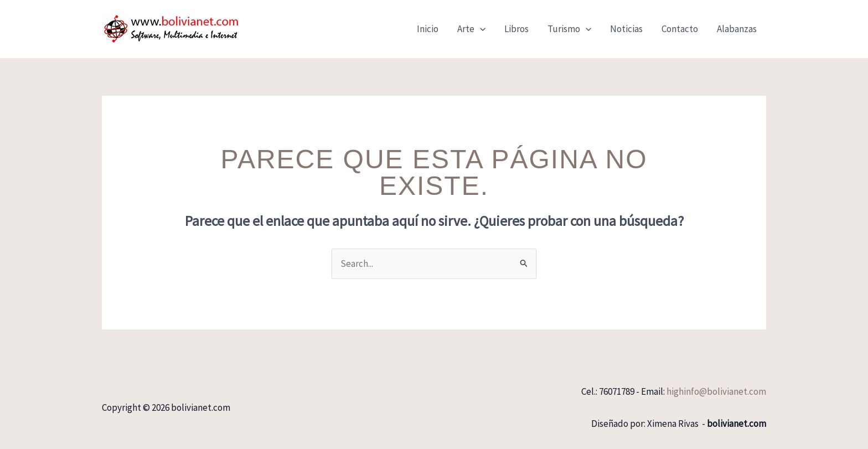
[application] (480, 29)
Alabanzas (737, 29)
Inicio (428, 29)
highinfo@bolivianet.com (716, 391)
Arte (471, 29)
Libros (516, 29)
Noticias (626, 29)
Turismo (569, 29)
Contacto (680, 29)
